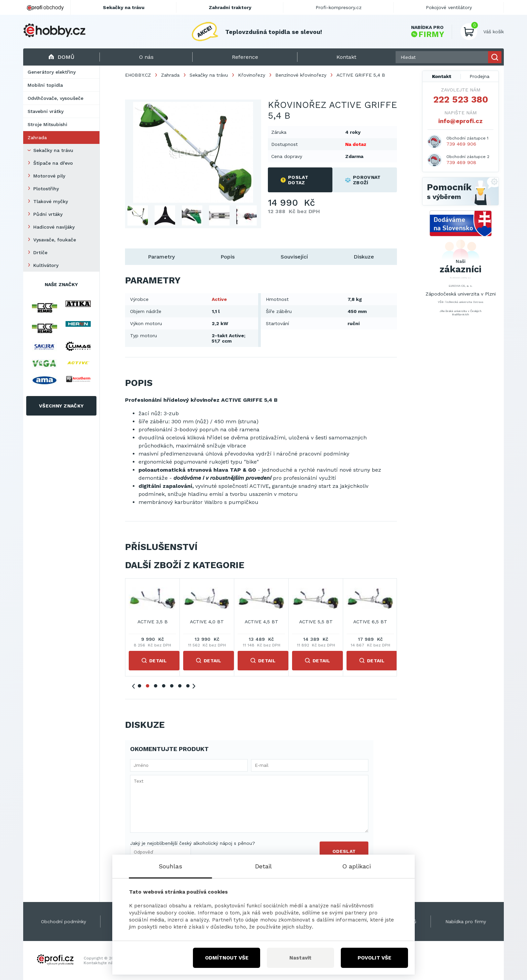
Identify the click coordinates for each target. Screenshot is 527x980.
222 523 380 (461, 100)
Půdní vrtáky (48, 214)
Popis (228, 257)
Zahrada (37, 138)
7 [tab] (188, 686)
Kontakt (442, 76)
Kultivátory (46, 265)
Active (219, 299)
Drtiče (40, 252)
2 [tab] (148, 686)
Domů (61, 57)
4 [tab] (164, 686)
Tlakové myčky (51, 201)
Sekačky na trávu (53, 150)
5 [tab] (172, 686)
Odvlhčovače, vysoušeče (55, 98)
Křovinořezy (252, 75)
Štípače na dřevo (53, 163)
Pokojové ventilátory (449, 7)
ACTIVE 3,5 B (316, 622)
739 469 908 (461, 162)
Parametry (161, 257)
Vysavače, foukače (55, 240)
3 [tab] (156, 686)
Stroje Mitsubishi (47, 124)
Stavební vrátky (46, 111)
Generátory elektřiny (52, 72)
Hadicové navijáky (54, 227)
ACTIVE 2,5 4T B (152, 622)
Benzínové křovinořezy (301, 75)
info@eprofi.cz (460, 121)
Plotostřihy (46, 189)
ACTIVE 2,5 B (207, 622)
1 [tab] (139, 686)
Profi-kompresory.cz (339, 7)
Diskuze (364, 257)
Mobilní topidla (45, 85)
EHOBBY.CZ (138, 75)
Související (294, 257)
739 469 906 (461, 144)
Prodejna (479, 76)
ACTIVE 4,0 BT (370, 622)
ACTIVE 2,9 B (261, 622)
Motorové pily (49, 176)
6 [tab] (180, 686)
